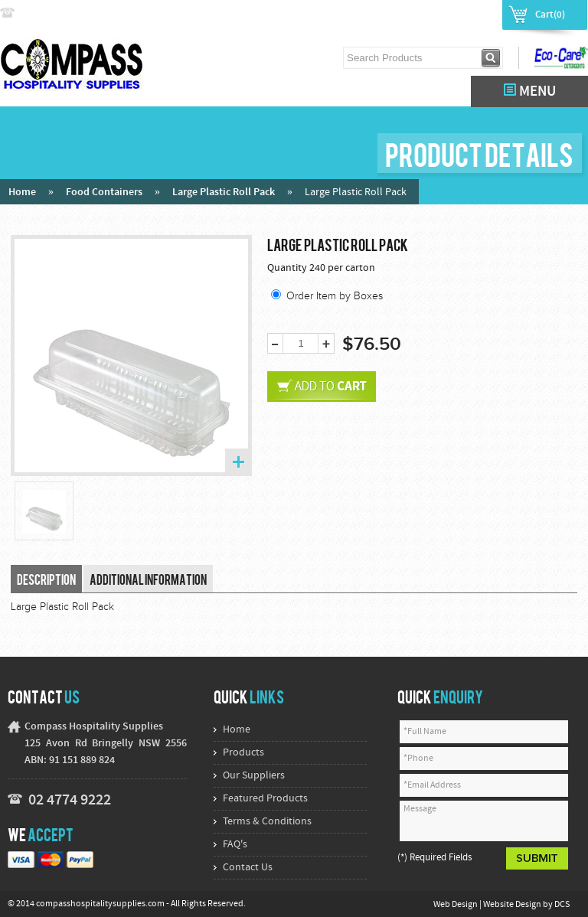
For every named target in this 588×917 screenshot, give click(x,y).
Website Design (513, 905)
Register (474, 14)
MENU (530, 91)
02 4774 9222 (51, 13)
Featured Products (265, 799)
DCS (562, 905)
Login (430, 14)
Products (243, 753)
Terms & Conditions (267, 822)
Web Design (456, 905)
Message (484, 821)
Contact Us (248, 868)
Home (22, 193)
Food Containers (104, 193)
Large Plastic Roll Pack (224, 193)
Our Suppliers (254, 776)
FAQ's (235, 845)
